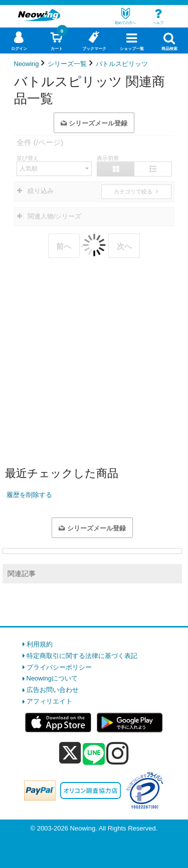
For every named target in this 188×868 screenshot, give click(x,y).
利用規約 (40, 644)
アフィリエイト (49, 701)
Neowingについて (52, 678)
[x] (70, 753)
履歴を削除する (29, 495)
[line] (94, 754)
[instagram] (118, 753)
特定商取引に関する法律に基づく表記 (82, 656)
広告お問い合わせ (53, 690)
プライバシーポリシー (59, 667)
